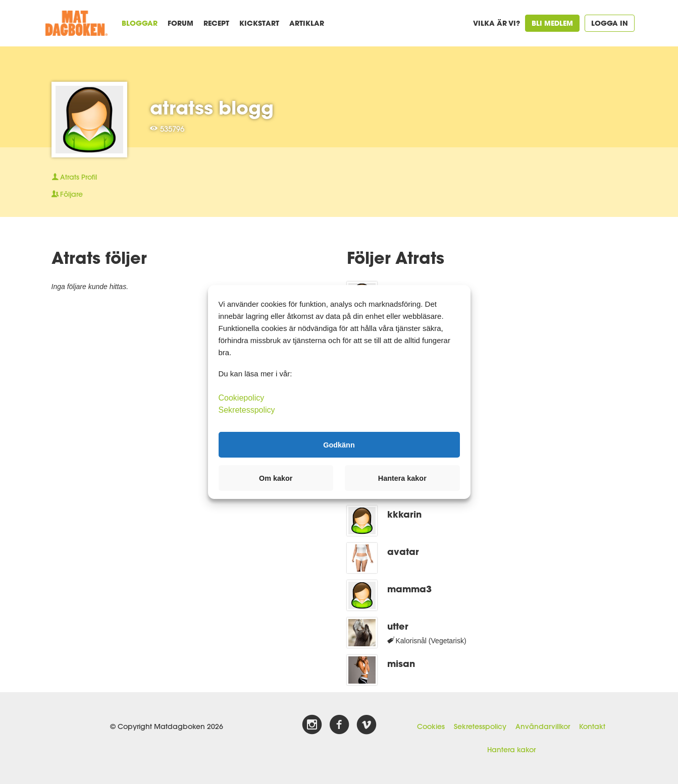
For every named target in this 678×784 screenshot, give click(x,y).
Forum (180, 23)
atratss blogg (212, 107)
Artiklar (307, 23)
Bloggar (140, 23)
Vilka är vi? (497, 23)
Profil (74, 177)
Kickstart (259, 23)
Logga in (610, 23)
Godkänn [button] (339, 444)
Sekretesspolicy (480, 726)
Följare (67, 194)
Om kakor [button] (276, 478)
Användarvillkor (543, 726)
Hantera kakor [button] (402, 478)
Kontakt (592, 726)
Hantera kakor (511, 750)
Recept (216, 23)
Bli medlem (552, 23)
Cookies (431, 726)
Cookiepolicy (242, 398)
